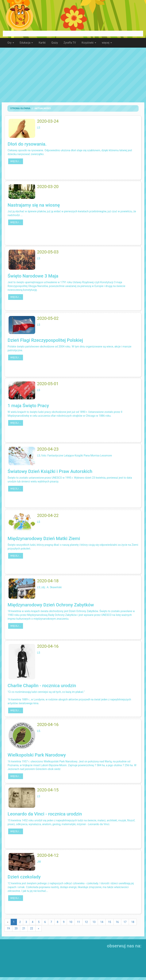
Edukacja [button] (26, 43)
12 (86, 922)
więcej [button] (107, 43)
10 (71, 922)
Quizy (55, 43)
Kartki (42, 43)
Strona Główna (20, 108)
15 (109, 922)
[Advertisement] (73, 75)
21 (24, 928)
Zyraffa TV (70, 43)
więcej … (16, 161)
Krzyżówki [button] (89, 43)
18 (133, 922)
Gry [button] (11, 43)
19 (8, 928)
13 (94, 922)
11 (79, 922)
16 (117, 922)
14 (102, 922)
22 (32, 928)
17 (125, 922)
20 (16, 928)
